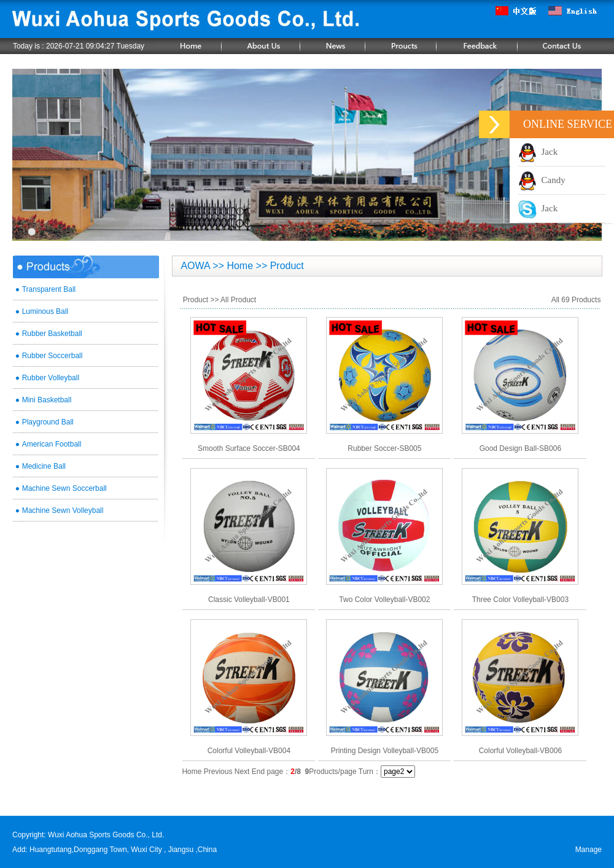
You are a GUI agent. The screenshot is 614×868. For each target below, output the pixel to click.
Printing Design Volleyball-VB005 (385, 751)
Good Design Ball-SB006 (520, 448)
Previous (218, 772)
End (258, 772)
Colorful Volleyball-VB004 (249, 751)
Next (242, 772)
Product (196, 300)
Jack (538, 152)
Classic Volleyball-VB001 (249, 600)
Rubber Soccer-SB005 (384, 448)
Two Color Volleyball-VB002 (384, 600)
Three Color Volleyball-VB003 (520, 600)
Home (192, 772)
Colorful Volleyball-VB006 (520, 751)
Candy (542, 180)
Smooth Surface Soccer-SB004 (249, 448)
